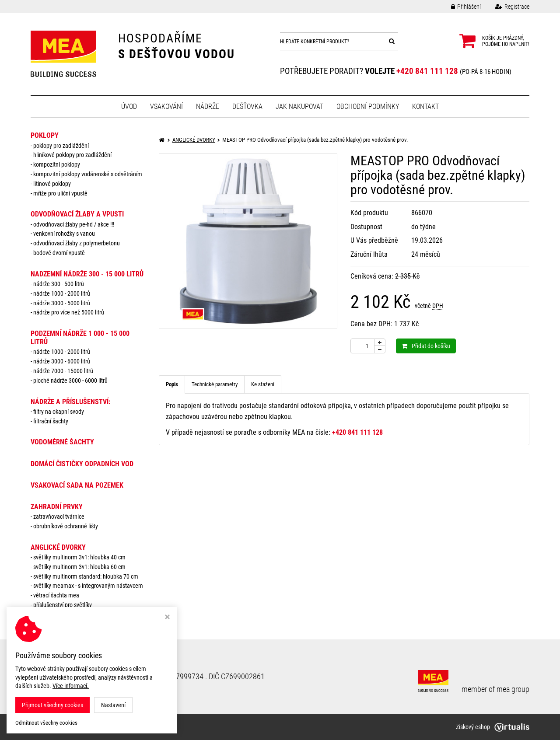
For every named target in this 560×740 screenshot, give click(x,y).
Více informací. (71, 686)
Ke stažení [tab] (263, 384)
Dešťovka (247, 106)
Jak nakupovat (299, 106)
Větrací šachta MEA (56, 595)
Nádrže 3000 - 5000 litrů (62, 303)
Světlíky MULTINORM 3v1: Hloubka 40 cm (79, 557)
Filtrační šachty (51, 421)
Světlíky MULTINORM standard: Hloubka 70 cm (86, 576)
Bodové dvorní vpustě (59, 253)
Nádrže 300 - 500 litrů (59, 284)
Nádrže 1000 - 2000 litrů (62, 293)
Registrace (506, 7)
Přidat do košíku (426, 346)
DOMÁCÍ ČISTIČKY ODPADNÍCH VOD (82, 464)
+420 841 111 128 (427, 71)
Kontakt (425, 106)
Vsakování (166, 106)
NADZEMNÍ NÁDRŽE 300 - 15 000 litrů (87, 274)
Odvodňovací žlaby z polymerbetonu (77, 243)
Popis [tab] (172, 384)
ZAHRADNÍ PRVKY (57, 507)
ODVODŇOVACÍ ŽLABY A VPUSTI (77, 214)
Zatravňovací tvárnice (59, 517)
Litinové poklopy (52, 184)
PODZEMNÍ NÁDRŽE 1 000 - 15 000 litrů (80, 338)
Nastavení (113, 705)
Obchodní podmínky (368, 106)
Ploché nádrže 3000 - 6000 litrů (70, 380)
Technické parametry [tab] (215, 384)
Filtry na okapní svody (59, 412)
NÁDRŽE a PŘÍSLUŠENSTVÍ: (70, 402)
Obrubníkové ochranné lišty (66, 526)
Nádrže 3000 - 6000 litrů (62, 361)
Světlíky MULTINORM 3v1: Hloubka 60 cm (79, 567)
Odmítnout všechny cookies (46, 723)
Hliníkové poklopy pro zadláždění (72, 155)
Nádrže (208, 106)
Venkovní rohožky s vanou (64, 234)
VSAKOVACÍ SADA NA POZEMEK (77, 485)
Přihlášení (459, 7)
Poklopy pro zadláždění (61, 146)
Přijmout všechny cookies (52, 705)
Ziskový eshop (493, 727)
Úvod (129, 106)
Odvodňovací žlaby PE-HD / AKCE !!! (74, 224)
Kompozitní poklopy (57, 164)
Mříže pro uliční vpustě (60, 193)
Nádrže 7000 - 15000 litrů (63, 371)
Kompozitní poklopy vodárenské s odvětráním (88, 174)
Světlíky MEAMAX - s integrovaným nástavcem (88, 586)
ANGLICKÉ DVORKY (58, 547)
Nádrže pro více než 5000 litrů (69, 312)
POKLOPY (45, 135)
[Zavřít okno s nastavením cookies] (167, 618)
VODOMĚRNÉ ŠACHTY (62, 442)
